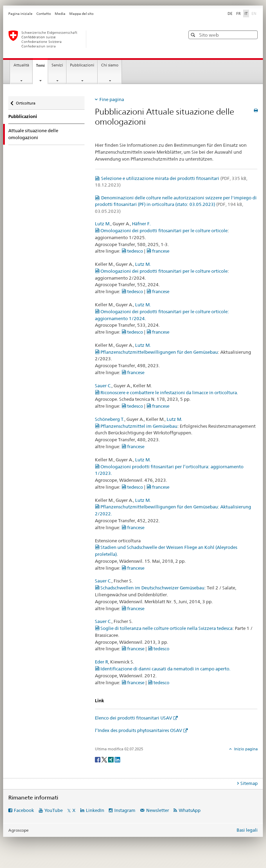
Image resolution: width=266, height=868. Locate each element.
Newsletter (158, 810)
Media (60, 14)
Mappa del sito (81, 14)
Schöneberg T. (110, 419)
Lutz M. (103, 224)
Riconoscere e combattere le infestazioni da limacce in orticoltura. (166, 392)
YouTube (54, 810)
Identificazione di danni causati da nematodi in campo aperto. (163, 669)
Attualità (21, 65)
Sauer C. (103, 386)
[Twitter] (105, 759)
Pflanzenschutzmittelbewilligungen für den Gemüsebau (156, 352)
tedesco (132, 251)
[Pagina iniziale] (90, 39)
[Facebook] (98, 759)
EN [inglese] (255, 13)
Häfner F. (141, 224)
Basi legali (247, 830)
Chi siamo (110, 65)
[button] (194, 35)
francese (158, 251)
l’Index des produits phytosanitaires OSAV (139, 730)
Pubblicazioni (82, 65)
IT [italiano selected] (246, 13)
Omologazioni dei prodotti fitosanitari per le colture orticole (161, 230)
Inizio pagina (245, 749)
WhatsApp (190, 810)
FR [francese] (238, 13)
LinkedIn (95, 810)
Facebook (24, 810)
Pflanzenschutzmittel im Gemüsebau (136, 426)
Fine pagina (112, 99)
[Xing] (111, 759)
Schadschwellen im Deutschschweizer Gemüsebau (150, 588)
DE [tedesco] (230, 13)
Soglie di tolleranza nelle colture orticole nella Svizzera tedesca (164, 628)
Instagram (125, 810)
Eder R (101, 662)
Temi (42, 67)
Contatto (44, 14)
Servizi (57, 65)
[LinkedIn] (117, 759)
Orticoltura (25, 102)
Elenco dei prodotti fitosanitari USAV (134, 718)
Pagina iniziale (20, 14)
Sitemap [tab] (249, 783)
